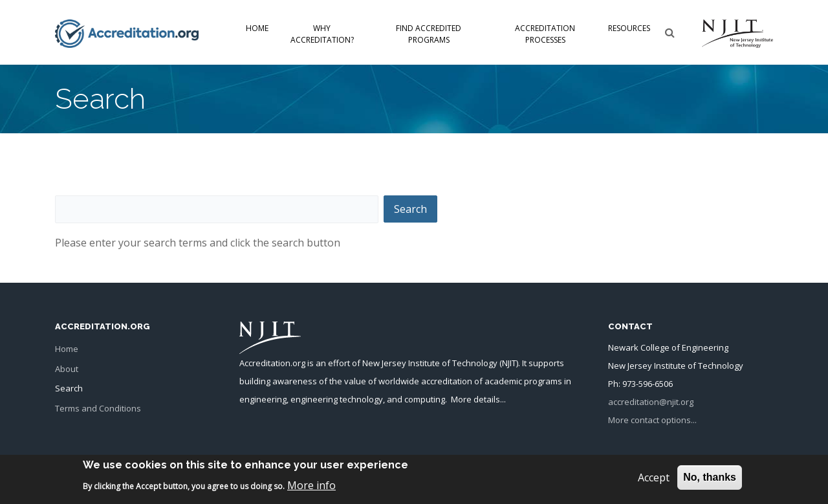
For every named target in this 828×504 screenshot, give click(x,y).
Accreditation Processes (545, 34)
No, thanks (710, 481)
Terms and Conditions (98, 408)
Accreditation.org (272, 363)
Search (69, 388)
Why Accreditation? (322, 34)
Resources (629, 28)
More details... (478, 399)
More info (311, 488)
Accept (654, 481)
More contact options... (652, 420)
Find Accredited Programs (429, 34)
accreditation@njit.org (651, 402)
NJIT (509, 363)
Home (257, 28)
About (67, 369)
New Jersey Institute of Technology (430, 363)
